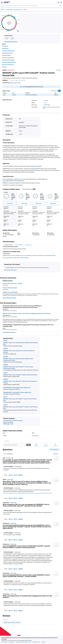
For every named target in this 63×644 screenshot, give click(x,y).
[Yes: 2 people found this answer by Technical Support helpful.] (10, 519)
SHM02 (5, 392)
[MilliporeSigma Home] (7, 2)
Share (58, 70)
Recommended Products (9, 62)
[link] (7, 441)
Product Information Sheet (10, 288)
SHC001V (6, 349)
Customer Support (24, 258)
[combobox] (31, 6)
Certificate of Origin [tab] (19, 245)
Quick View (10, 203)
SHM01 (5, 388)
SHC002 (5, 341)
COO (12, 38)
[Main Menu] (2, 2)
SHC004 (5, 373)
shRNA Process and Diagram (10, 292)
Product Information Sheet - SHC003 (12, 283)
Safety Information (7, 53)
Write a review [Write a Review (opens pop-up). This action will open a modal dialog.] (14, 80)
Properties (5, 46)
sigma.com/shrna (37, 166)
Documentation (6, 55)
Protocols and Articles (8, 58)
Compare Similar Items (9, 51)
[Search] (60, 6)
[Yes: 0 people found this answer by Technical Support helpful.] (10, 475)
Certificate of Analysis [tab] (8, 245)
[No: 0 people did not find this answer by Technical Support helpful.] (15, 475)
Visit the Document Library (10, 270)
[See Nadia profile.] (5, 479)
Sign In (22, 87)
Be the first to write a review (12, 623)
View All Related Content (9, 298)
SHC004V (6, 379)
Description (5, 48)
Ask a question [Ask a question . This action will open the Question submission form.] (22, 80)
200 (20, 119)
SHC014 (5, 405)
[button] (56, 458)
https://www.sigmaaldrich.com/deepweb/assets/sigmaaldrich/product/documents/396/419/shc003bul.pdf (28, 493)
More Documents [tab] (28, 245)
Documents (49, 255)
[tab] (3, 10)
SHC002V (6, 357)
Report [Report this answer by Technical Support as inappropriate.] (21, 475)
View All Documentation (11, 42)
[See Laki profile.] (4, 458)
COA (7, 38)
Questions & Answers (8, 65)
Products (2, 10)
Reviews (4, 67)
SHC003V (6, 365)
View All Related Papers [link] (9, 332)
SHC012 (5, 397)
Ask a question (54, 449)
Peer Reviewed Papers (8, 60)
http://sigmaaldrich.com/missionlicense (14, 181)
